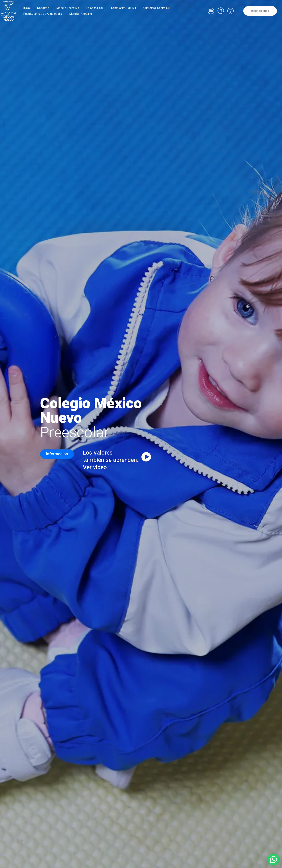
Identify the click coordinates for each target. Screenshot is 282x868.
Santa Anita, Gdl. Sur (124, 8)
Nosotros (43, 8)
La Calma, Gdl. (95, 8)
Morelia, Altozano (81, 14)
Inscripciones (260, 11)
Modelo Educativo (68, 8)
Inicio (27, 8)
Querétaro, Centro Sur (157, 8)
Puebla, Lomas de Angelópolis (43, 14)
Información (57, 454)
